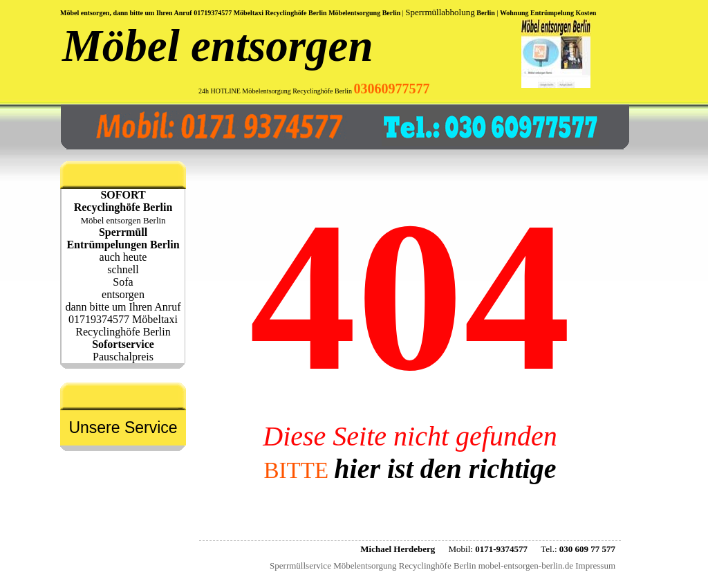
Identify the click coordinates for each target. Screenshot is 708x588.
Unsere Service (123, 428)
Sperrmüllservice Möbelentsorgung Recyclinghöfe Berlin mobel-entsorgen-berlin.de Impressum (442, 566)
